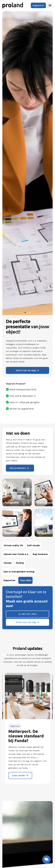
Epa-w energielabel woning (19, 572)
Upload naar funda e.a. (16, 554)
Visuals (8, 563)
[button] (50, 5)
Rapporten (9, 580)
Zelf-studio (33, 545)
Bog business (40, 554)
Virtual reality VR (13, 545)
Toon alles (25, 580)
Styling (20, 563)
